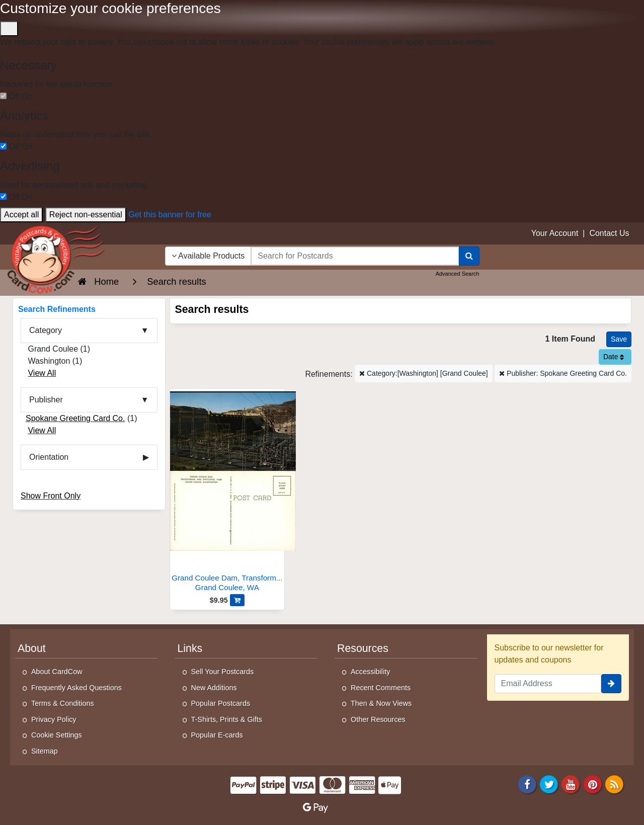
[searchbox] (355, 256)
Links (190, 648)
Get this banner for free (170, 215)
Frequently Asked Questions (76, 688)
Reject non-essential (86, 215)
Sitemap (45, 751)
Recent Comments (381, 688)
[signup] (611, 684)
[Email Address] (548, 684)
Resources (363, 648)
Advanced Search (458, 274)
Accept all (21, 215)
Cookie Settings (57, 735)
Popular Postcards (221, 703)
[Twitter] (549, 783)
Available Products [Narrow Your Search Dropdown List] (208, 256)
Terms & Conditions (63, 703)
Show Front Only (51, 496)
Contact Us (609, 233)
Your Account (555, 233)
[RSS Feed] (614, 783)
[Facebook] (527, 783)
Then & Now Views (381, 703)
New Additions (214, 688)
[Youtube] (571, 783)
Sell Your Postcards (223, 672)
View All (42, 373)
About (32, 648)
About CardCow (57, 672)
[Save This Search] (619, 339)
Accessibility (370, 672)
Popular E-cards (217, 735)
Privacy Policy (54, 719)
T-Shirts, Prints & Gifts (227, 719)
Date (614, 357)
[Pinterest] (593, 783)
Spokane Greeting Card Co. (75, 418)
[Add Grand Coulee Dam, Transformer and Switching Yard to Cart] (237, 600)
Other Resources (378, 719)
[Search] (469, 256)
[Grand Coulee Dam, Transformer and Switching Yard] (227, 493)
